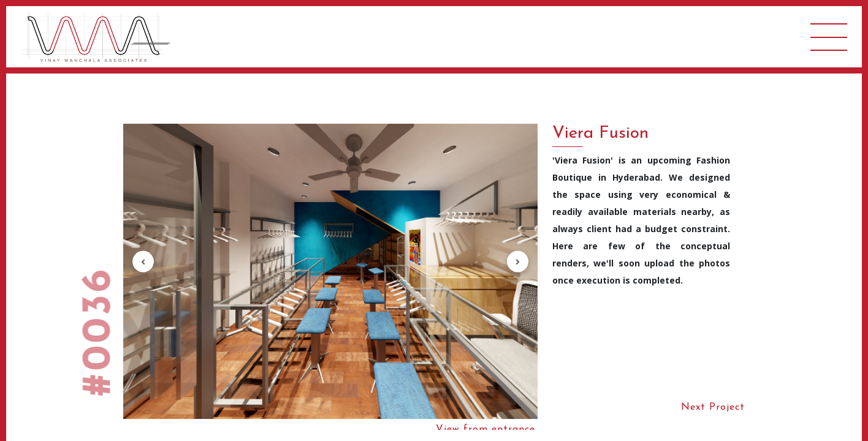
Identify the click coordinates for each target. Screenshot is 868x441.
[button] (143, 262)
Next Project (713, 407)
